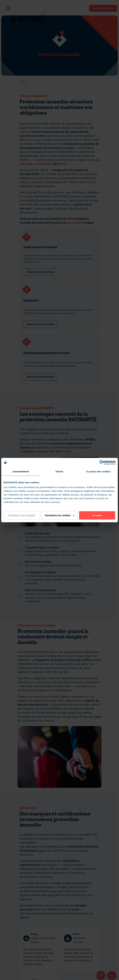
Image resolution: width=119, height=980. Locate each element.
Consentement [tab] (21, 471)
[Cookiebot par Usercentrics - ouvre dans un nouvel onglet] (102, 462)
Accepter (97, 515)
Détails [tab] (59, 471)
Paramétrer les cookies (60, 515)
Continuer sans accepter (22, 515)
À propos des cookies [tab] (98, 471)
